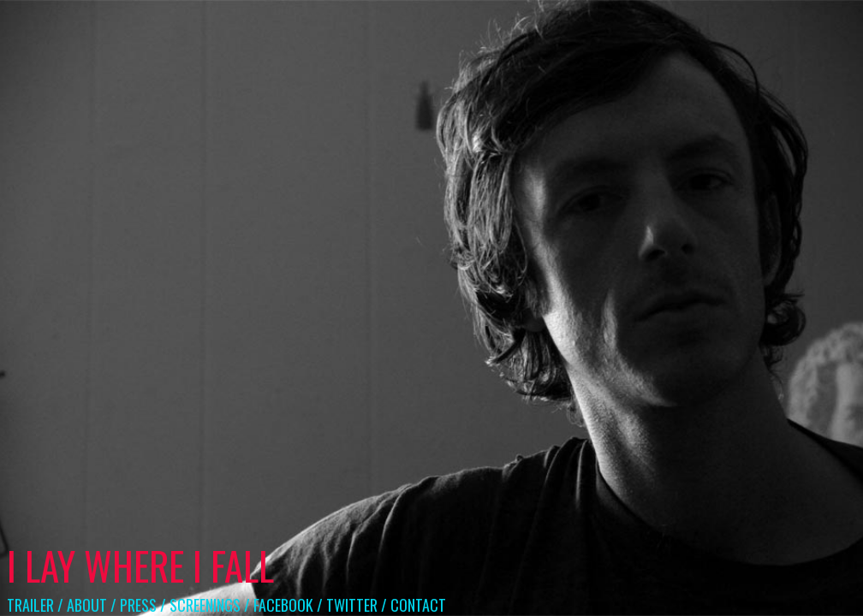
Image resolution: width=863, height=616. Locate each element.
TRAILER (30, 605)
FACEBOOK (283, 605)
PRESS (138, 605)
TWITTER (352, 605)
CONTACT (418, 605)
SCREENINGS (205, 605)
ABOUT (87, 605)
